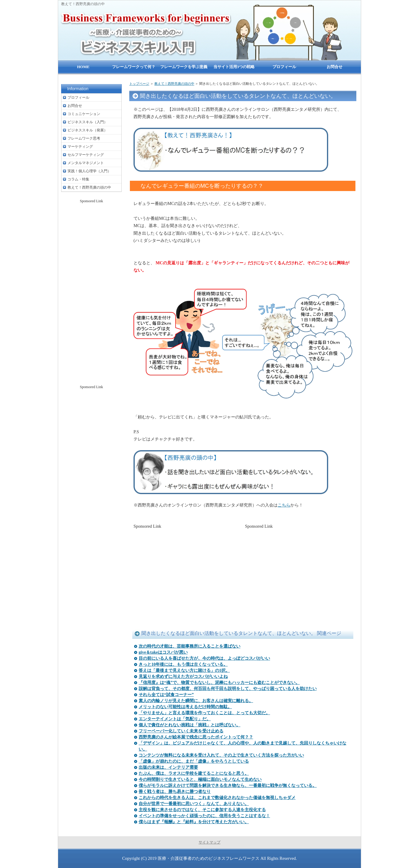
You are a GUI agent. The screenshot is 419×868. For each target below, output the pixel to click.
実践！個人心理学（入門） (89, 171)
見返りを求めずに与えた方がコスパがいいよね (183, 677)
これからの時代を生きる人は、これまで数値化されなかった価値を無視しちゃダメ (217, 798)
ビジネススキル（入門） (87, 122)
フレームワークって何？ (134, 67)
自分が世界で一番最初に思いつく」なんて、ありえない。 (194, 804)
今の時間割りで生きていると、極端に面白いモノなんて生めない (200, 779)
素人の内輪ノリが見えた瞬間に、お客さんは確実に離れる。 (196, 701)
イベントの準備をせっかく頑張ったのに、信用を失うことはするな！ (204, 816)
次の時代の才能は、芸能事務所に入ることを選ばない (190, 646)
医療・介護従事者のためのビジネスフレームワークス (209, 858)
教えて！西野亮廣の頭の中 (174, 84)
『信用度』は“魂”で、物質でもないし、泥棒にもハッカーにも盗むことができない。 (219, 683)
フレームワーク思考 (84, 138)
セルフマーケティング (86, 155)
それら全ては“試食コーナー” (166, 695)
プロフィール (78, 97)
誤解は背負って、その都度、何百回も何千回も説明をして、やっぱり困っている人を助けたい (228, 689)
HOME (83, 67)
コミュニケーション (84, 114)
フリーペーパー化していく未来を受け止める (181, 731)
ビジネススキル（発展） (87, 130)
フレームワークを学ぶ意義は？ (184, 70)
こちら (284, 505)
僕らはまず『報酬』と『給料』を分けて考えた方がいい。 (194, 822)
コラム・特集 (78, 179)
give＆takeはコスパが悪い (163, 652)
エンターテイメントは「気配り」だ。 (175, 719)
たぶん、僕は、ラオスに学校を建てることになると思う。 (194, 773)
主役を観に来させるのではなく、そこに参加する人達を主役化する (202, 810)
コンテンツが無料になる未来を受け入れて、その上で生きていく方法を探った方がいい (221, 755)
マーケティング (80, 147)
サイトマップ (209, 842)
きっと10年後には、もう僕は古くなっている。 (183, 664)
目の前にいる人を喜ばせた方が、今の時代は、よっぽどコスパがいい (204, 658)
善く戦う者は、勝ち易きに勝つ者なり (175, 792)
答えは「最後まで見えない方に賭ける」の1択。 (184, 670)
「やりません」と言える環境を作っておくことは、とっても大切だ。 (204, 713)
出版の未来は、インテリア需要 (168, 767)
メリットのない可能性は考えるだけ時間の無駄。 (185, 707)
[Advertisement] (187, 572)
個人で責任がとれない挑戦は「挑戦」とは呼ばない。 (190, 725)
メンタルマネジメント (86, 163)
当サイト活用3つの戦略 (234, 67)
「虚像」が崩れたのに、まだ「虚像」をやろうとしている (194, 761)
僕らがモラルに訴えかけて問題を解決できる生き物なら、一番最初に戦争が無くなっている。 (228, 785)
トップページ (139, 84)
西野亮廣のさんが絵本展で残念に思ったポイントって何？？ (196, 737)
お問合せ (75, 106)
